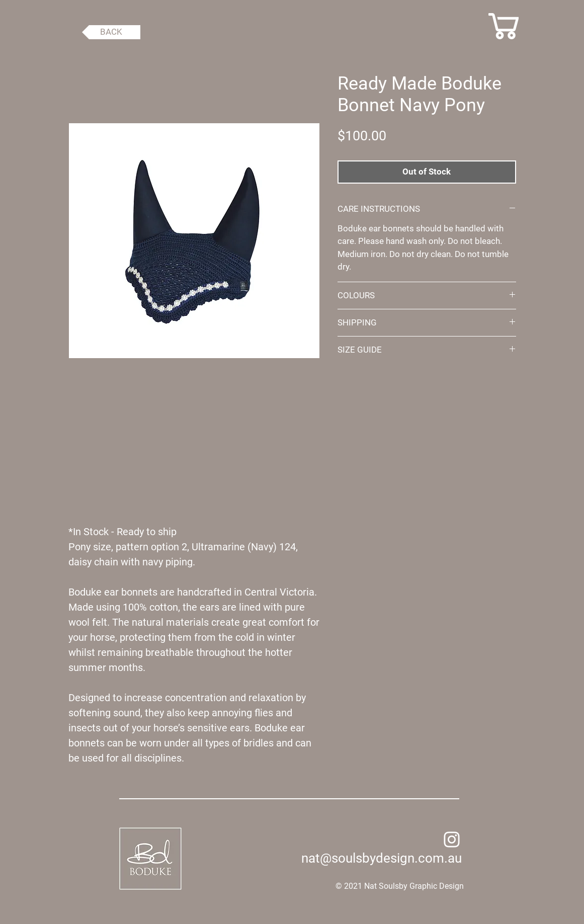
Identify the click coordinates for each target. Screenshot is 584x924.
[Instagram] (452, 839)
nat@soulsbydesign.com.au (382, 858)
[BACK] (111, 32)
